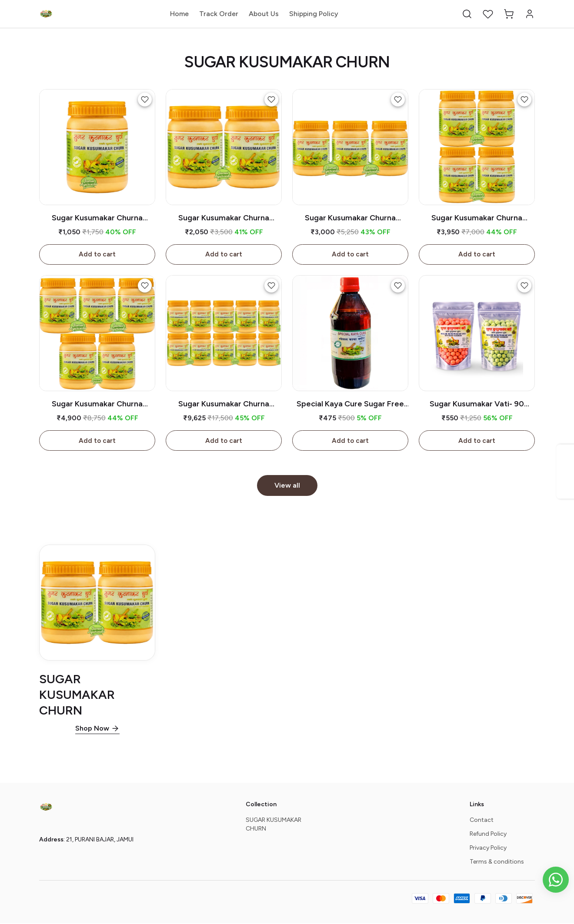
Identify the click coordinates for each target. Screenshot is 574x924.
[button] (467, 14)
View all (287, 486)
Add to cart (97, 254)
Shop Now (92, 729)
